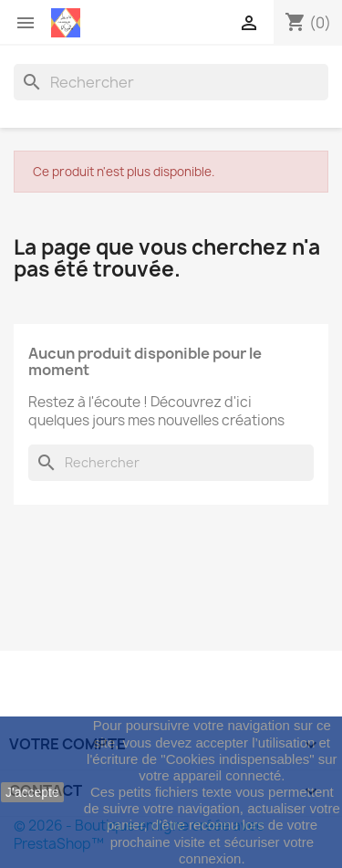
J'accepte (32, 792)
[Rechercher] (171, 82)
